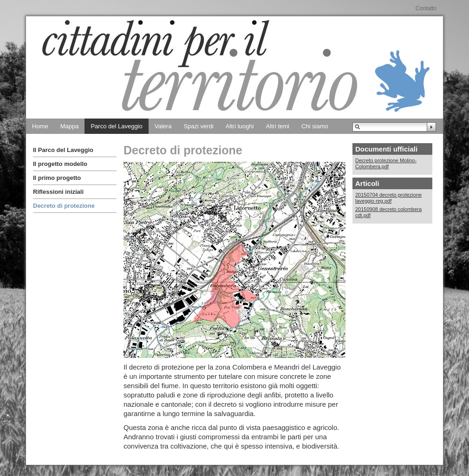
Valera (163, 126)
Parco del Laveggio (116, 126)
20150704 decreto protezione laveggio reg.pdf (388, 198)
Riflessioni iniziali (58, 192)
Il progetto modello (60, 164)
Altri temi (277, 126)
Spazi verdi (198, 126)
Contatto (426, 8)
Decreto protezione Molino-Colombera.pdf (386, 163)
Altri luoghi (240, 126)
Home (40, 126)
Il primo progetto (57, 178)
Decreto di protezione (64, 206)
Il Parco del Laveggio (63, 150)
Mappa (70, 126)
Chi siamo (315, 126)
